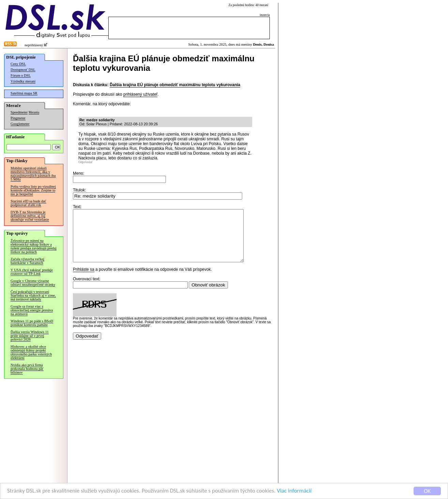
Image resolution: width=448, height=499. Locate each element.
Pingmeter (18, 118)
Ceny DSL (18, 64)
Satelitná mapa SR (24, 93)
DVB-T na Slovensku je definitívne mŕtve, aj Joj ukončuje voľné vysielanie (30, 216)
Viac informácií (294, 491)
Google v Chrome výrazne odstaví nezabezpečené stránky (33, 283)
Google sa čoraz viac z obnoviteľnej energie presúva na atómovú (32, 310)
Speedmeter (19, 112)
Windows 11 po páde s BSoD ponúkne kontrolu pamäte (32, 323)
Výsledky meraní (23, 81)
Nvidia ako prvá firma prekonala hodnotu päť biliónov (27, 369)
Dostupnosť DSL (23, 70)
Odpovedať (86, 162)
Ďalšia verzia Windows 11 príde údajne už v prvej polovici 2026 (30, 336)
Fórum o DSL (21, 75)
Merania (34, 112)
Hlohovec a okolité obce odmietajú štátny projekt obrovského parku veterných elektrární (31, 352)
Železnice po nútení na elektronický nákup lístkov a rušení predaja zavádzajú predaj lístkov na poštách (34, 246)
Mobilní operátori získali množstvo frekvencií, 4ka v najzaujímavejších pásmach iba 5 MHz (33, 174)
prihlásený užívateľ (140, 94)
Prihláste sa (84, 280)
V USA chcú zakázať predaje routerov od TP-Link (32, 272)
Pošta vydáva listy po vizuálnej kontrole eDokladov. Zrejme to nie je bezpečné (33, 190)
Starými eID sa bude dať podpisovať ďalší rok (28, 203)
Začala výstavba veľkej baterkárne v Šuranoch (27, 261)
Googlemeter (20, 124)
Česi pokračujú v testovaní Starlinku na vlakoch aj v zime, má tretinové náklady (33, 295)
